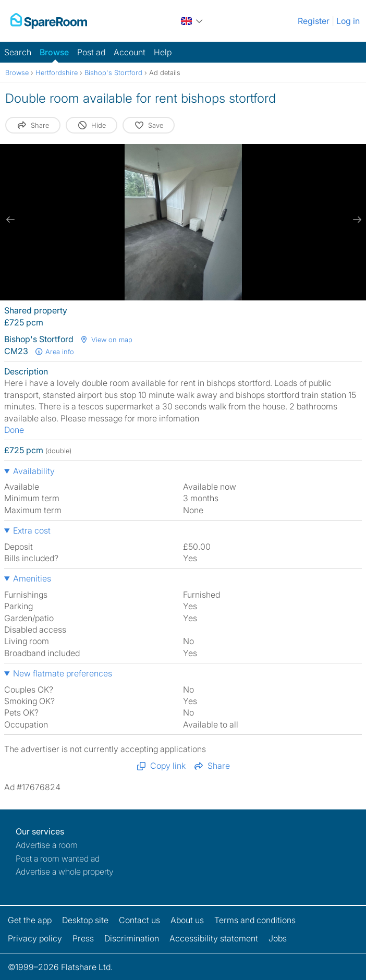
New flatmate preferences (63, 673)
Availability (34, 471)
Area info (54, 352)
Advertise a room (47, 845)
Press (83, 938)
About (187, 920)
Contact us (139, 920)
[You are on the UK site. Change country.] (192, 21)
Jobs (278, 938)
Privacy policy (35, 938)
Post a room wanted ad (58, 858)
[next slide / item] (356, 220)
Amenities (32, 578)
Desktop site (85, 920)
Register (314, 21)
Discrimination (132, 938)
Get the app (30, 920)
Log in (348, 21)
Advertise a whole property (65, 872)
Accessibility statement (214, 938)
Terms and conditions (255, 920)
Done (14, 430)
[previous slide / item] (10, 220)
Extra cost (32, 530)
